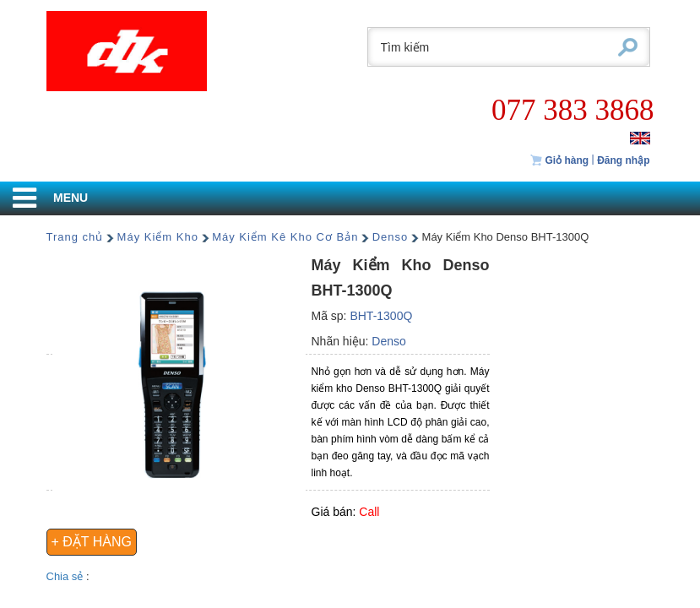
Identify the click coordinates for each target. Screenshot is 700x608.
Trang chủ (75, 237)
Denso (391, 237)
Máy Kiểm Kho (158, 237)
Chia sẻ (66, 576)
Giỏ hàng (559, 160)
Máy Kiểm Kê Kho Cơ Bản (285, 237)
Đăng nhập (623, 160)
